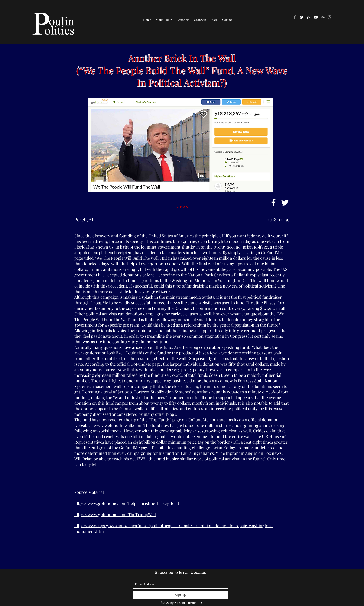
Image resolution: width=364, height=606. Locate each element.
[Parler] (309, 17)
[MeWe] (323, 17)
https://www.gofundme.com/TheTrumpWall (115, 514)
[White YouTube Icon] (316, 17)
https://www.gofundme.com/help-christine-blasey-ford (127, 503)
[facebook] (295, 17)
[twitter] (302, 17)
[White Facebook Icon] (273, 203)
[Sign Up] (180, 595)
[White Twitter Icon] (285, 203)
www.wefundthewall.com (118, 425)
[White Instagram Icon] (330, 17)
